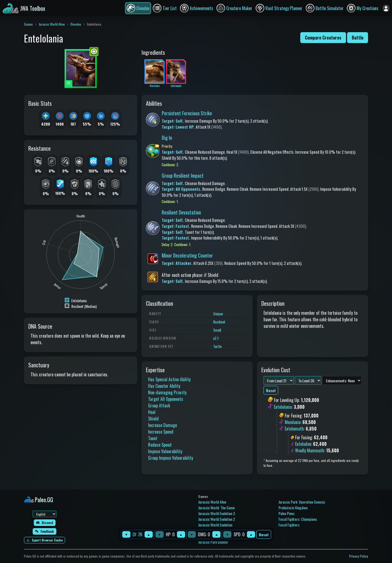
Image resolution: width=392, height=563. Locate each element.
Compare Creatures (323, 38)
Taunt (153, 438)
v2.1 (216, 338)
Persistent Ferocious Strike (187, 113)
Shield (153, 419)
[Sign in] (386, 8)
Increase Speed (161, 432)
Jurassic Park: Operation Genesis (302, 502)
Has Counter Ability (164, 386)
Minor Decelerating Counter (187, 255)
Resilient (219, 322)
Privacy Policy (359, 556)
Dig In (167, 138)
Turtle (217, 346)
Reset (264, 535)
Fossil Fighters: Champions (298, 519)
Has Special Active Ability (169, 379)
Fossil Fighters (289, 525)
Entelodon (303, 444)
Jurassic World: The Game (216, 508)
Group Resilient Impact (183, 175)
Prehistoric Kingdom (293, 508)
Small (217, 330)
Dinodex (76, 24)
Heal (152, 412)
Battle (358, 38)
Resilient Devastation (181, 212)
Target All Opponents (166, 399)
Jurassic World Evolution (215, 525)
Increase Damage (163, 425)
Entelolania (283, 407)
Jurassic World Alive (52, 24)
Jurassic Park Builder (213, 542)
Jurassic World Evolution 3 (217, 513)
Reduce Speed (160, 445)
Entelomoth (294, 429)
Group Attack (159, 405)
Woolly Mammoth (310, 450)
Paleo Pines (287, 513)
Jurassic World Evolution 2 (217, 519)
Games (28, 24)
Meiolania (293, 422)
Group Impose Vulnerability (171, 458)
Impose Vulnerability (165, 451)
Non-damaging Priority (167, 392)
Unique (218, 314)
